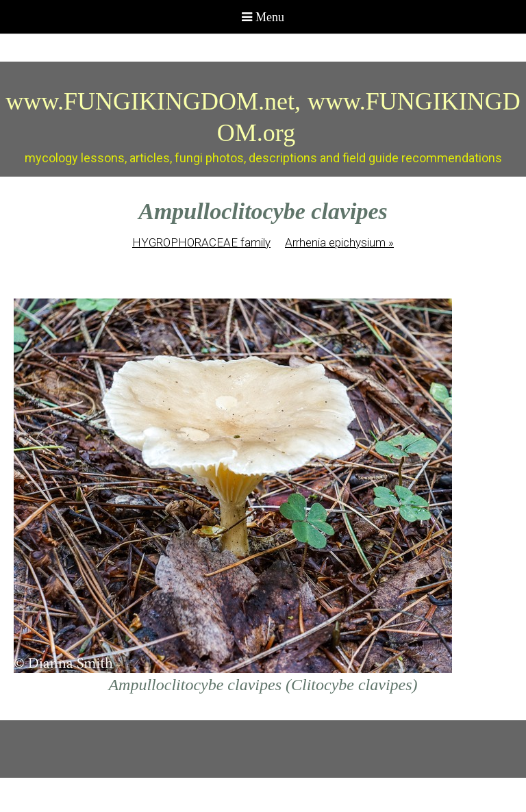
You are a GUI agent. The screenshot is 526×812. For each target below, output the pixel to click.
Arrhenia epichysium (339, 242)
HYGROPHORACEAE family (201, 242)
